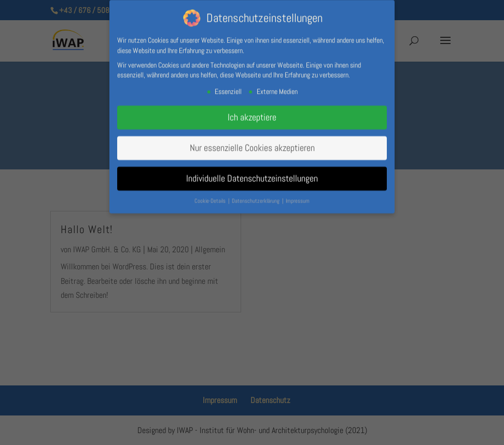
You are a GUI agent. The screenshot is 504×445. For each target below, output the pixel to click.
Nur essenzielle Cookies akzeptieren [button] (252, 146)
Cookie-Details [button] (211, 199)
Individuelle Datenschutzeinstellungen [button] (252, 176)
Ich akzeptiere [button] (252, 115)
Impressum (298, 199)
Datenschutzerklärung (256, 199)
